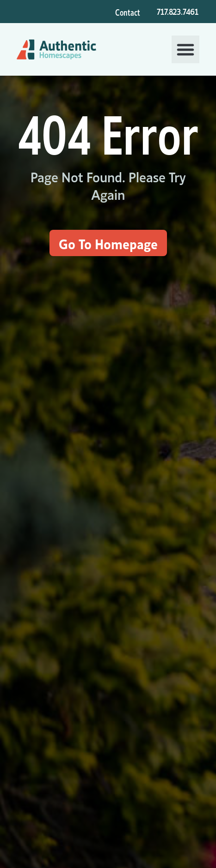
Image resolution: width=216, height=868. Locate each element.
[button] (185, 49)
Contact (128, 12)
